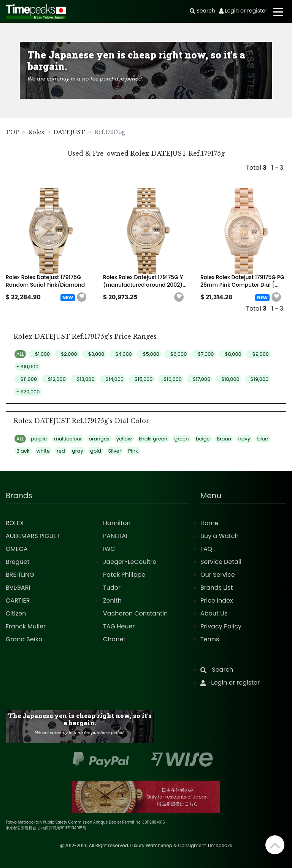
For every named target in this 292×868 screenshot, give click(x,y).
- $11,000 (27, 379)
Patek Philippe (124, 575)
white (43, 451)
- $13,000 (84, 379)
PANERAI (115, 536)
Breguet (18, 562)
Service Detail (221, 562)
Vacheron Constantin (135, 613)
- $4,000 (122, 354)
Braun (224, 439)
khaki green (153, 439)
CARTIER (18, 600)
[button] (82, 297)
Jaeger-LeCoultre (130, 562)
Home (209, 523)
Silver (115, 451)
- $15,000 (141, 379)
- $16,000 (171, 379)
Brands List (217, 588)
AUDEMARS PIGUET (33, 536)
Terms (210, 639)
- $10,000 (27, 367)
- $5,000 (149, 354)
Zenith (112, 600)
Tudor (112, 588)
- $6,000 (176, 354)
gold (96, 451)
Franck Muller (26, 626)
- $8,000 (231, 354)
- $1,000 (40, 354)
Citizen (16, 613)
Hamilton (117, 523)
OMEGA (17, 549)
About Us (214, 613)
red (61, 451)
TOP (12, 132)
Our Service (218, 575)
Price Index (217, 600)
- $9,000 (259, 354)
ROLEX (15, 523)
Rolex (36, 132)
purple (39, 439)
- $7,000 (204, 354)
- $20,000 (28, 392)
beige (203, 439)
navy (244, 439)
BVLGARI (18, 588)
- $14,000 (113, 379)
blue (262, 439)
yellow (124, 439)
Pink (133, 451)
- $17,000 (199, 379)
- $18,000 (229, 379)
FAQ (206, 549)
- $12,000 (55, 379)
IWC (109, 549)
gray (78, 451)
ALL (20, 354)
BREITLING (20, 575)
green (181, 439)
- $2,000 (67, 354)
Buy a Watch (220, 536)
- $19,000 (257, 379)
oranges (99, 439)
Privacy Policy (221, 626)
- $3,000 (94, 354)
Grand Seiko (24, 639)
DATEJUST (69, 132)
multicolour (68, 439)
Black (23, 451)
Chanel (114, 639)
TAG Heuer (119, 626)
